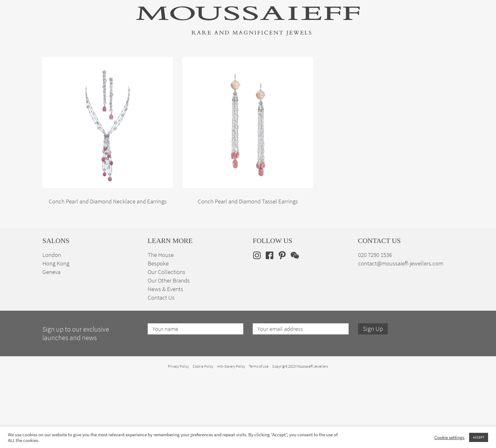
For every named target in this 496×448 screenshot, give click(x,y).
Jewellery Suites (178, 61)
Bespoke (158, 335)
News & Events (165, 361)
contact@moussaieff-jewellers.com (401, 335)
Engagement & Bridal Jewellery (254, 61)
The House (384, 61)
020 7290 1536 (375, 326)
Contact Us (161, 369)
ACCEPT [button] (479, 437)
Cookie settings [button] (449, 438)
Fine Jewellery (125, 61)
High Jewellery (75, 61)
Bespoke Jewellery (332, 61)
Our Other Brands (169, 352)
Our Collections (167, 343)
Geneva (51, 343)
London (52, 326)
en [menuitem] (440, 61)
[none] (444, 61)
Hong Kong (56, 335)
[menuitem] (444, 61)
